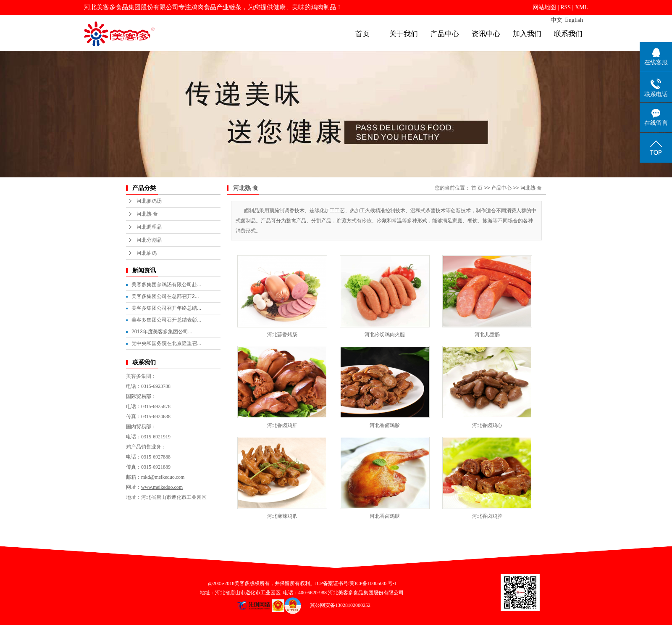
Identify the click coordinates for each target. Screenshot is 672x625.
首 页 (477, 188)
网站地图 (544, 7)
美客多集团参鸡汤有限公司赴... (166, 285)
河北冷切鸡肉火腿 (385, 335)
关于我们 (404, 34)
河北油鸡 (147, 253)
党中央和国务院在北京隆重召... (166, 343)
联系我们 (568, 34)
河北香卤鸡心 (487, 425)
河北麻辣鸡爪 (282, 516)
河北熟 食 (147, 214)
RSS (566, 7)
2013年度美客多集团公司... (162, 332)
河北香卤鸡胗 (385, 425)
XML (581, 7)
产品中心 (445, 34)
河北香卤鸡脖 (487, 516)
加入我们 (527, 34)
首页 (362, 34)
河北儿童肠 (487, 335)
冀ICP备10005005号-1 (373, 583)
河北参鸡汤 (149, 201)
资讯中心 (486, 34)
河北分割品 (149, 240)
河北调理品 (149, 227)
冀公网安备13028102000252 (337, 605)
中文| (557, 20)
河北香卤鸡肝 (282, 425)
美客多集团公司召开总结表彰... (166, 320)
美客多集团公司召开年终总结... (166, 308)
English (574, 20)
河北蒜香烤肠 (282, 335)
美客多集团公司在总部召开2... (165, 296)
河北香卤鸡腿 (385, 516)
